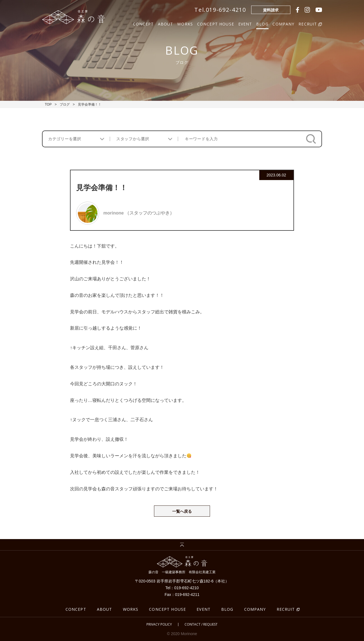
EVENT (245, 23)
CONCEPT (143, 23)
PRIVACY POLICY (159, 624)
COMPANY (283, 23)
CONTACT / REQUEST (201, 624)
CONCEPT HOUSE (216, 23)
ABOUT (166, 23)
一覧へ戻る (182, 511)
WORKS (185, 23)
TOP (48, 104)
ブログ (65, 104)
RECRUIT (286, 609)
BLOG (262, 23)
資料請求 (271, 10)
